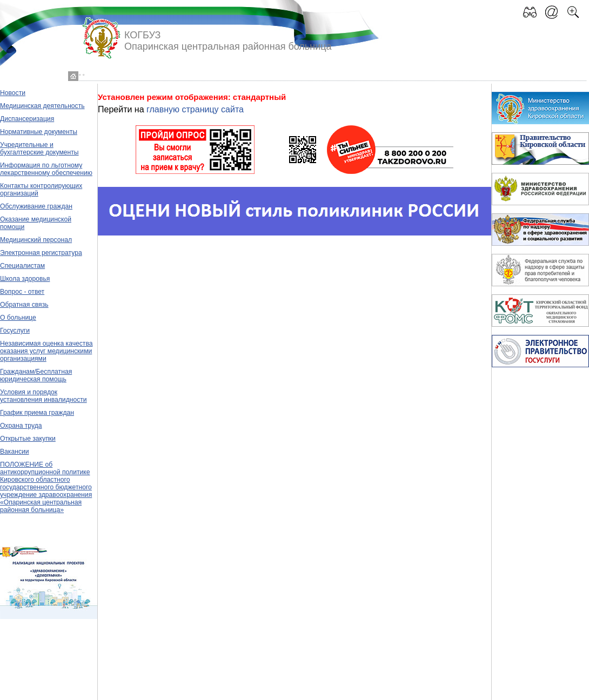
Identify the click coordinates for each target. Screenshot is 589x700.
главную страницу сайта (195, 109)
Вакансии (15, 452)
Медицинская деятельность (42, 106)
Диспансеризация (27, 119)
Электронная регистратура (41, 253)
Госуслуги (15, 331)
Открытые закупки (28, 439)
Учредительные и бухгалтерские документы (39, 149)
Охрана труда (21, 426)
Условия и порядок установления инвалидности (43, 396)
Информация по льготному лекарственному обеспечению (46, 169)
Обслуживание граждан (36, 206)
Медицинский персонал (36, 240)
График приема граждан (37, 413)
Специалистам (22, 266)
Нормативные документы (39, 132)
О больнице (18, 318)
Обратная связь (24, 305)
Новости (13, 93)
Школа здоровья (25, 279)
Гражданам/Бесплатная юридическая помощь (36, 375)
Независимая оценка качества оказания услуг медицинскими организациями (46, 351)
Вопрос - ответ (22, 292)
